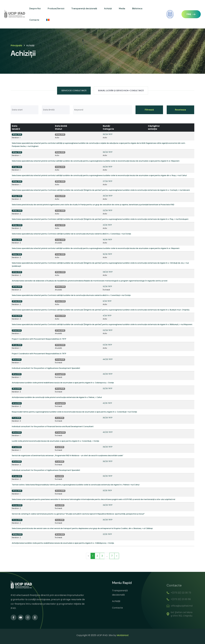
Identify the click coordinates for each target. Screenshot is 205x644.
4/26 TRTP (107, 316)
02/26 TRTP (108, 330)
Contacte (34, 20)
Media (122, 9)
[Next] (117, 556)
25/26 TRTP (108, 196)
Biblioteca (137, 9)
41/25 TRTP (107, 403)
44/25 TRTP (108, 359)
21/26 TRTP (107, 225)
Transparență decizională (84, 9)
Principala (16, 45)
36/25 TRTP (108, 461)
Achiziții (108, 9)
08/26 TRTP (108, 272)
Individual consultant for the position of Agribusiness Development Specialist (46, 368)
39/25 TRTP (108, 447)
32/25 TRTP (107, 388)
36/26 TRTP (108, 152)
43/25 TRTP (108, 374)
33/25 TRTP (107, 476)
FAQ (191, 14)
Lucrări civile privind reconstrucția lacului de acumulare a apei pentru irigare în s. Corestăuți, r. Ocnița (55, 441)
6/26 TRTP (107, 301)
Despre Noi (35, 9)
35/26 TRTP (108, 134)
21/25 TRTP (107, 534)
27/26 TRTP (107, 181)
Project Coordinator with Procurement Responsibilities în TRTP (39, 339)
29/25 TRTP (108, 505)
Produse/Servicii (56, 9)
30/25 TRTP (108, 520)
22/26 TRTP (107, 210)
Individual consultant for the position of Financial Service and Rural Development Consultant (53, 426)
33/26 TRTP (107, 167)
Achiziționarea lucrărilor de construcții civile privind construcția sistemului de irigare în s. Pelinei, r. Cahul (57, 397)
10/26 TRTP (107, 286)
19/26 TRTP (107, 240)
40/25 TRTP (108, 432)
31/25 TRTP (107, 491)
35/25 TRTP (108, 418)
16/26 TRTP (107, 254)
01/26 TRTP (107, 345)
